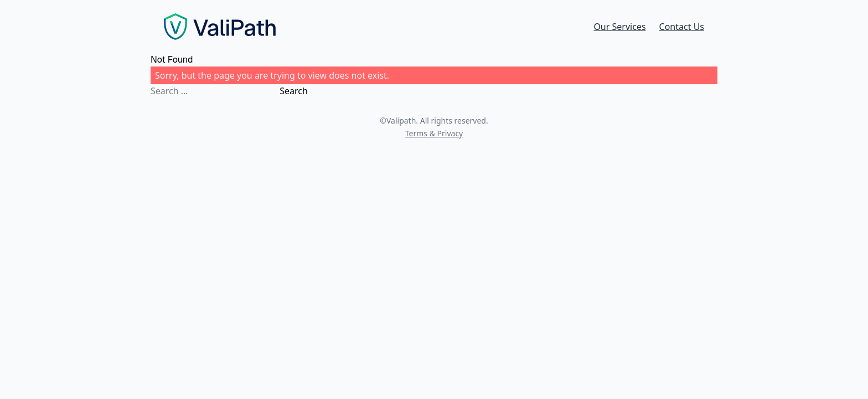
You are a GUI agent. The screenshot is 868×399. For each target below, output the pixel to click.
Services (619, 27)
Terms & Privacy (434, 133)
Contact (682, 27)
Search (294, 91)
